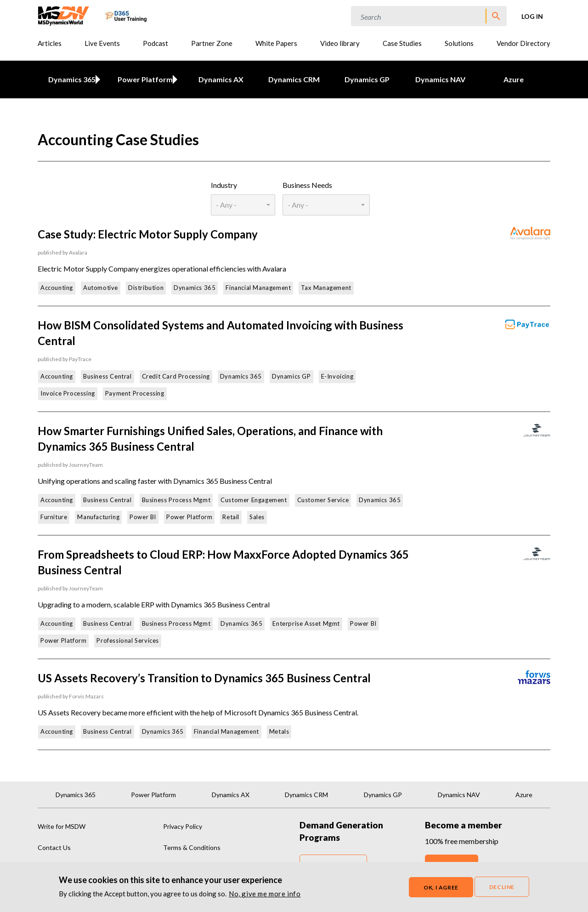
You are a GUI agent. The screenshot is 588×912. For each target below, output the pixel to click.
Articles (50, 43)
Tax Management (326, 288)
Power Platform (143, 79)
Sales (257, 517)
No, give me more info (265, 895)
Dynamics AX (221, 79)
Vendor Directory (523, 43)
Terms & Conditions (192, 847)
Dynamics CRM (294, 79)
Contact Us (54, 847)
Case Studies (402, 43)
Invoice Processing (68, 393)
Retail (231, 517)
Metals (279, 731)
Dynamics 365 (70, 79)
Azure (514, 79)
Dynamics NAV (440, 79)
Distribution (146, 288)
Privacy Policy (183, 826)
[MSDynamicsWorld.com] (64, 15)
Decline (502, 888)
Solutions (459, 43)
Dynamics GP (367, 79)
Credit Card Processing (176, 376)
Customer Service (323, 500)
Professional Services (128, 640)
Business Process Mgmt (176, 500)
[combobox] (243, 205)
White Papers (276, 43)
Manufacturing (98, 517)
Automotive (101, 288)
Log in (532, 16)
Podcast (155, 43)
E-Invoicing (337, 376)
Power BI (143, 517)
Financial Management (258, 288)
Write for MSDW (62, 826)
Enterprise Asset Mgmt (306, 623)
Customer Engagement (254, 500)
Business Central (107, 376)
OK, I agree (441, 889)
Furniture (54, 517)
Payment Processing (135, 393)
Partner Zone (212, 43)
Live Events (102, 43)
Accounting (57, 288)
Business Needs (307, 185)
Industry (224, 185)
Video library (340, 43)
